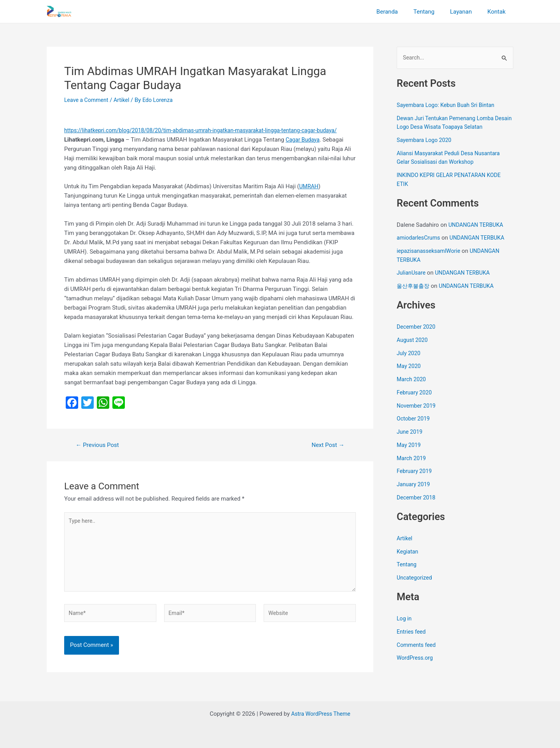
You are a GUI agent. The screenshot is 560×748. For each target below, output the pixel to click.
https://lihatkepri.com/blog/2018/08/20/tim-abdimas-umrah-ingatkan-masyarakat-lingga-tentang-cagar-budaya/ (209, 130)
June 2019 (410, 433)
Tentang (434, 12)
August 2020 (413, 340)
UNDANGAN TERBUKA (478, 225)
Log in (405, 619)
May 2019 (409, 445)
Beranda (401, 12)
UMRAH (309, 186)
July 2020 (409, 354)
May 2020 (409, 367)
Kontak (498, 12)
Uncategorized (415, 578)
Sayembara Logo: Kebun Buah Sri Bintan (449, 106)
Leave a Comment (88, 100)
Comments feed (417, 645)
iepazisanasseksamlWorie (430, 252)
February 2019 (415, 472)
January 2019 (414, 485)
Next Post (327, 445)
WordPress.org (416, 659)
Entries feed (412, 632)
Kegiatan (408, 552)
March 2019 (412, 459)
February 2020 (415, 393)
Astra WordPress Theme (321, 714)
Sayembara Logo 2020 (426, 141)
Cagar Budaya (304, 140)
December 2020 (417, 328)
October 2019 (414, 419)
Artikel (125, 100)
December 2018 (417, 498)
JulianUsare (412, 273)
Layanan (467, 12)
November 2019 (417, 406)
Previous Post (99, 445)
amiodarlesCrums (420, 238)
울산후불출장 (414, 287)
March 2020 (412, 380)
